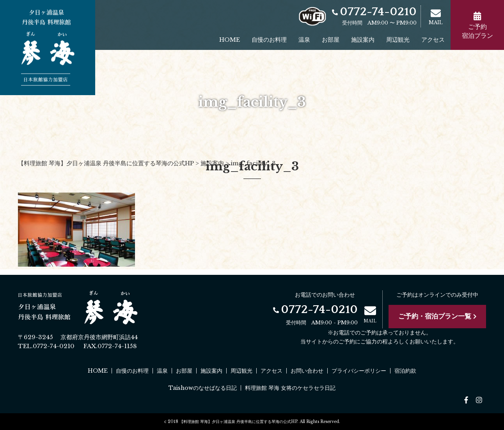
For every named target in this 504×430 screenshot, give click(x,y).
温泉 (304, 40)
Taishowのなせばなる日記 (203, 388)
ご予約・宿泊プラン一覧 (437, 316)
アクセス (433, 40)
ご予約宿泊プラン (477, 26)
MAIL (436, 17)
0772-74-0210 (374, 12)
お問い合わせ (307, 371)
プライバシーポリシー (359, 371)
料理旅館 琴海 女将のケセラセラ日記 (290, 388)
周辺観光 (398, 40)
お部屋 (331, 40)
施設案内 (363, 40)
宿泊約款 (405, 371)
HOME (230, 40)
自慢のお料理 (269, 40)
